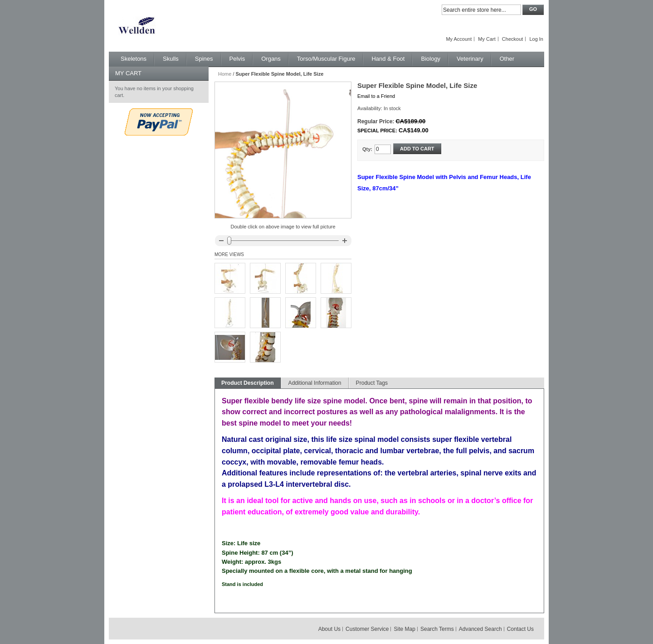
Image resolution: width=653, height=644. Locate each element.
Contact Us (520, 629)
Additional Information (315, 383)
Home (225, 74)
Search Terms (437, 629)
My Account (459, 39)
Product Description (248, 383)
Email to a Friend (376, 96)
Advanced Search (480, 629)
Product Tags (372, 383)
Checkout (512, 39)
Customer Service (367, 629)
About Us (329, 629)
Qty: (367, 149)
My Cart (487, 39)
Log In (536, 39)
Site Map (405, 629)
